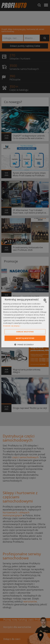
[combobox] (45, 300)
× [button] (46, 302)
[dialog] (25, 322)
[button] (25, 345)
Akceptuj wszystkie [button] (25, 338)
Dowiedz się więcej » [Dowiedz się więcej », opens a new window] (12, 326)
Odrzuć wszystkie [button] (25, 332)
